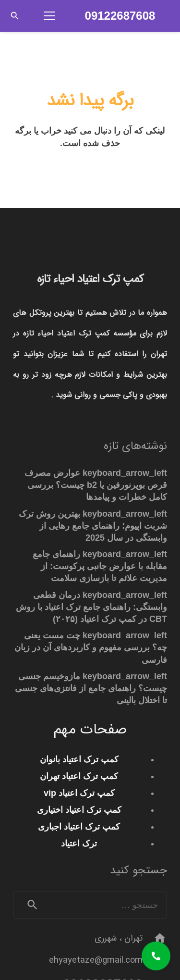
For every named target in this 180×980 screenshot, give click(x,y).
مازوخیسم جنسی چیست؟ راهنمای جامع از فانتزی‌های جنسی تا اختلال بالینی (91, 688)
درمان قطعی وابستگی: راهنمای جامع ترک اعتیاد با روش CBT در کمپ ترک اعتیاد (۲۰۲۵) (91, 607)
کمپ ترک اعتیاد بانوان (79, 759)
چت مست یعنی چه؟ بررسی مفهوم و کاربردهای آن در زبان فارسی (91, 647)
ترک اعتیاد (79, 844)
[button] (15, 16)
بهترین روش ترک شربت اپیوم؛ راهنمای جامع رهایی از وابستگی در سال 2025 (93, 526)
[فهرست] (44, 16)
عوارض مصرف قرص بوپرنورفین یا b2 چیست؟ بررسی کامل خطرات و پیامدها (96, 485)
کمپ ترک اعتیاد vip (79, 793)
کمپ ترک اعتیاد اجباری (79, 827)
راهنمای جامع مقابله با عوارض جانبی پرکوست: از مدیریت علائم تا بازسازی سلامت (100, 566)
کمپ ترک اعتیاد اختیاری (79, 810)
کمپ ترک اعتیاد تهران (79, 776)
